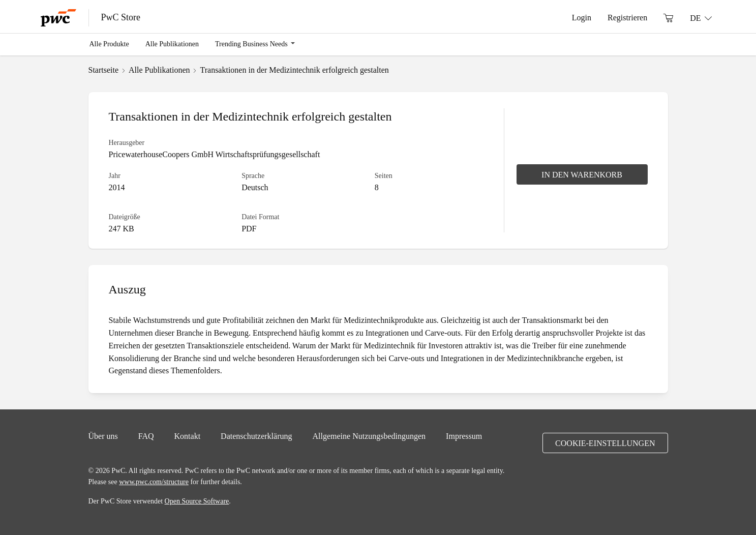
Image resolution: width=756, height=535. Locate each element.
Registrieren (627, 17)
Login (582, 17)
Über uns (103, 436)
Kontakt (188, 436)
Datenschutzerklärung (256, 436)
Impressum (464, 436)
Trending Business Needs (251, 44)
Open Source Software (197, 501)
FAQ (146, 436)
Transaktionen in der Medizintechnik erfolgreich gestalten (294, 70)
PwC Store (121, 17)
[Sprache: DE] (701, 18)
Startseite (104, 70)
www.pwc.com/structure (154, 482)
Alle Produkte (109, 44)
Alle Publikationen (172, 44)
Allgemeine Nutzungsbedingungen (369, 436)
